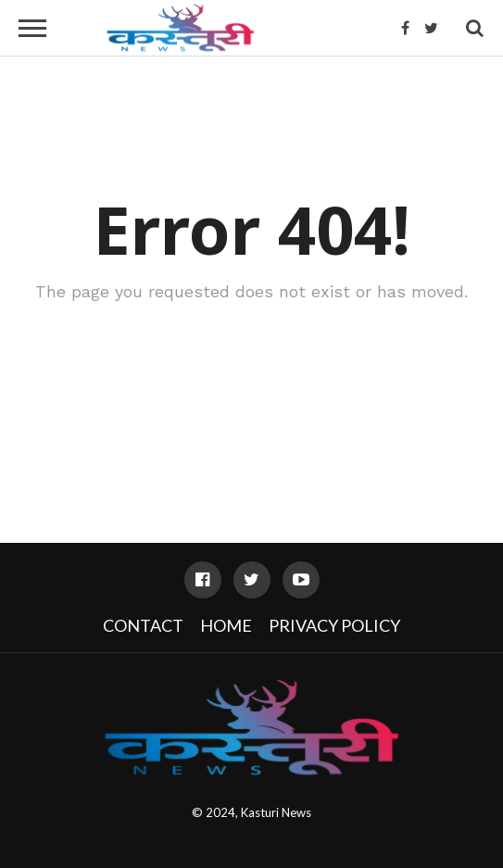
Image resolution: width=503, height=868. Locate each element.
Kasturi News (276, 812)
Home (226, 625)
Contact (143, 625)
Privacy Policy (334, 625)
